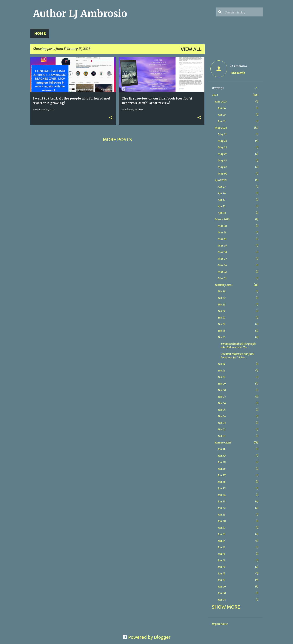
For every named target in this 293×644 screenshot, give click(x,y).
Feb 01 (222, 436)
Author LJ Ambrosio (80, 14)
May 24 (222, 147)
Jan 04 (222, 600)
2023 (215, 95)
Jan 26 (222, 482)
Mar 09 (222, 246)
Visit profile (237, 73)
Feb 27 (222, 298)
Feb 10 (222, 377)
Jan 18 (222, 534)
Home (40, 33)
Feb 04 (222, 416)
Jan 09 (222, 587)
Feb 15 (222, 337)
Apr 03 (222, 213)
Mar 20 (222, 226)
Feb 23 (222, 305)
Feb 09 (222, 384)
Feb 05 (222, 410)
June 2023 (221, 102)
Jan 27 (222, 475)
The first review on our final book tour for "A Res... (238, 356)
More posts (117, 140)
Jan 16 (221, 547)
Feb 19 (221, 318)
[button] (111, 118)
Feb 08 (222, 390)
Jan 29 (222, 462)
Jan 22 (222, 508)
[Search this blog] (243, 12)
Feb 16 (221, 331)
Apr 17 (222, 200)
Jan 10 (222, 580)
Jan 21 (222, 515)
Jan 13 (221, 567)
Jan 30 (222, 456)
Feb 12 (222, 371)
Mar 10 (222, 239)
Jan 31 (221, 449)
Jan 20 (222, 521)
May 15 (222, 160)
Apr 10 (222, 206)
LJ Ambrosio (239, 66)
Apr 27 (222, 187)
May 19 (222, 154)
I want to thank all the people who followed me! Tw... (238, 346)
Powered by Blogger (147, 637)
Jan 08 (222, 593)
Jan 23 (222, 501)
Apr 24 (222, 193)
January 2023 (223, 443)
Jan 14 (221, 560)
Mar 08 (222, 252)
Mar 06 (222, 265)
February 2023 (224, 285)
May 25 (222, 141)
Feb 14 (221, 364)
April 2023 (221, 180)
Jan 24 (222, 495)
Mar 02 (222, 272)
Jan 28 (222, 469)
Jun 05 (222, 115)
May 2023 (221, 128)
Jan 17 (221, 541)
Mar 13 (222, 232)
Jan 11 (221, 573)
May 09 (223, 174)
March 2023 (222, 219)
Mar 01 (222, 278)
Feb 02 (222, 429)
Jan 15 (222, 554)
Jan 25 (222, 488)
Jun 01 (222, 121)
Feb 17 (221, 324)
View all (191, 49)
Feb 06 (222, 403)
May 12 (222, 167)
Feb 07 (222, 397)
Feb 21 (222, 311)
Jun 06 (222, 108)
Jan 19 (221, 528)
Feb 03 (222, 423)
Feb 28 (222, 291)
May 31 (222, 134)
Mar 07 (222, 259)
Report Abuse (220, 624)
